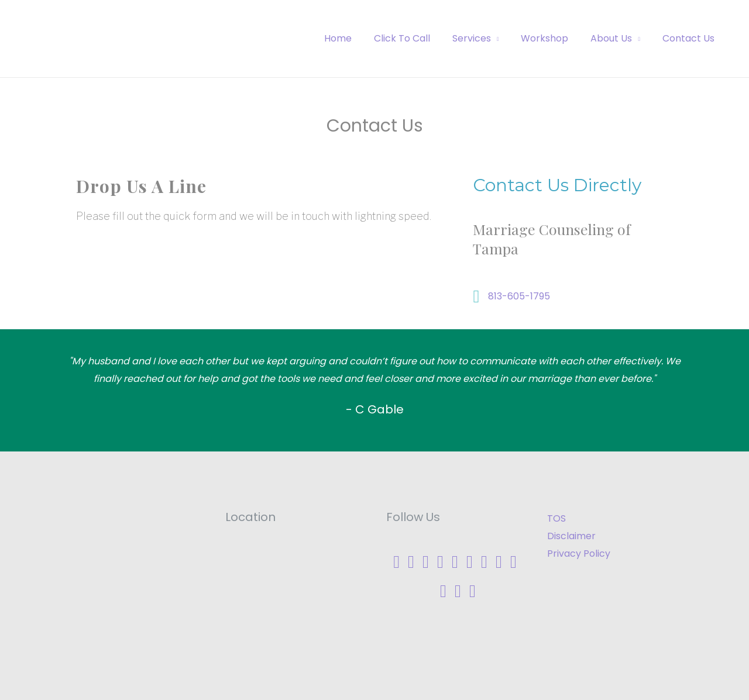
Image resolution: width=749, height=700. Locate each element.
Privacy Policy (579, 554)
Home (357, 38)
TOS (556, 518)
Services (484, 38)
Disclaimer (571, 536)
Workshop (553, 38)
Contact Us (690, 38)
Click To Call (418, 38)
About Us (616, 38)
